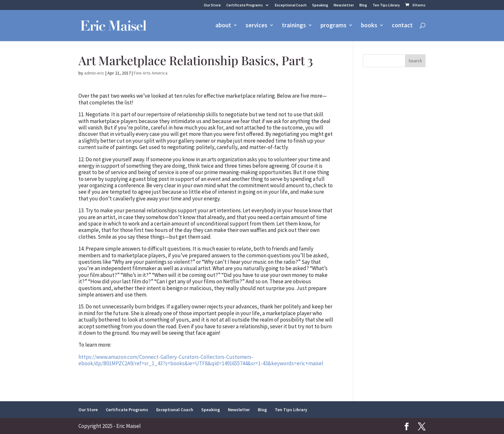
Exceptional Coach (291, 5)
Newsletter (344, 5)
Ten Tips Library (386, 5)
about (223, 27)
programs (333, 27)
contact (402, 27)
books (369, 27)
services (256, 27)
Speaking (320, 5)
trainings (294, 27)
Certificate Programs (245, 5)
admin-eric (94, 73)
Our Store (212, 5)
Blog (363, 5)
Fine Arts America (151, 73)
